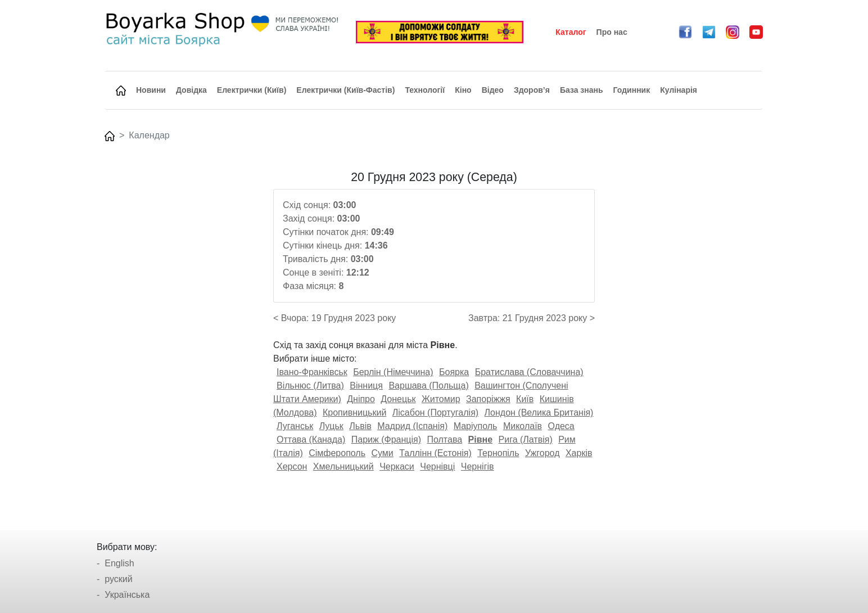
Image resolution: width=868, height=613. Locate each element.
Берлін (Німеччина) (393, 372)
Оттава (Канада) (311, 440)
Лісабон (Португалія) (435, 413)
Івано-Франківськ (312, 372)
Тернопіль (498, 453)
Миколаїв (523, 426)
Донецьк (398, 399)
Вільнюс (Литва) (310, 386)
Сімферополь (337, 453)
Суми (382, 453)
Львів (360, 426)
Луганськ (295, 426)
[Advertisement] (183, 339)
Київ (525, 399)
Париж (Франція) (386, 440)
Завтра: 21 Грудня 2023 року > (532, 318)
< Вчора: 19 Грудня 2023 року (334, 318)
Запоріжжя (488, 399)
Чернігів (478, 466)
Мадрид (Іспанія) (412, 426)
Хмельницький (343, 466)
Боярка (454, 372)
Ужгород (542, 453)
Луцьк (331, 426)
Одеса (561, 426)
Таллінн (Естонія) (435, 453)
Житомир (441, 399)
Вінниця (366, 386)
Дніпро (361, 399)
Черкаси (397, 466)
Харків (579, 453)
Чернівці (437, 466)
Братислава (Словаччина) (529, 372)
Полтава (444, 440)
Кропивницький (354, 413)
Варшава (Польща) (428, 386)
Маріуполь (476, 426)
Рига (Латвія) (526, 440)
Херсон (292, 466)
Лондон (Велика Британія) (539, 413)
